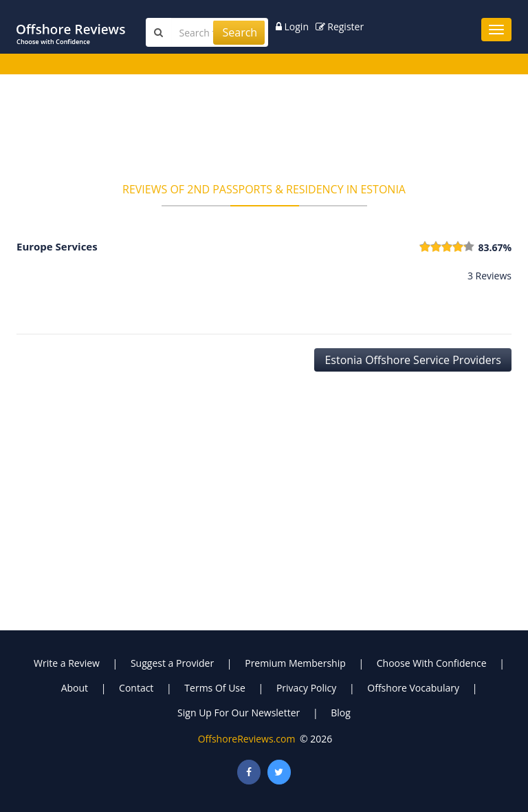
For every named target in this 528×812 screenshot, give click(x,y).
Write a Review (67, 663)
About (75, 688)
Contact (136, 688)
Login (292, 26)
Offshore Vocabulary (413, 688)
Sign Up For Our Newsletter (239, 713)
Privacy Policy (306, 688)
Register (340, 26)
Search (240, 32)
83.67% (495, 247)
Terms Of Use (215, 688)
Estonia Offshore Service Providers (413, 360)
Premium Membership (295, 663)
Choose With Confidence (432, 663)
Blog (341, 713)
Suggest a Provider (172, 663)
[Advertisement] (264, 133)
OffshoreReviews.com (247, 739)
